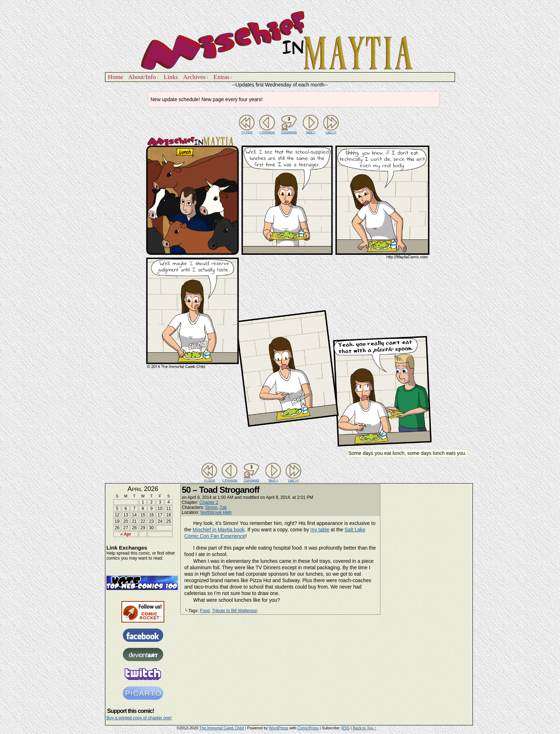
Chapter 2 (209, 502)
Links (171, 77)
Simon (211, 507)
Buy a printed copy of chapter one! (139, 718)
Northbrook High (216, 512)
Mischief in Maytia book (219, 530)
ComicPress (308, 728)
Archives (196, 77)
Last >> (331, 132)
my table (320, 530)
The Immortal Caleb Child (222, 728)
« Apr (126, 534)
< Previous (267, 132)
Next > (311, 132)
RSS (346, 728)
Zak (223, 507)
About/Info (143, 77)
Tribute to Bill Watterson (234, 611)
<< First (247, 132)
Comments (289, 124)
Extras (223, 77)
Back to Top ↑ (365, 728)
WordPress (279, 728)
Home (116, 77)
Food (205, 611)
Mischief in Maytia (280, 40)
